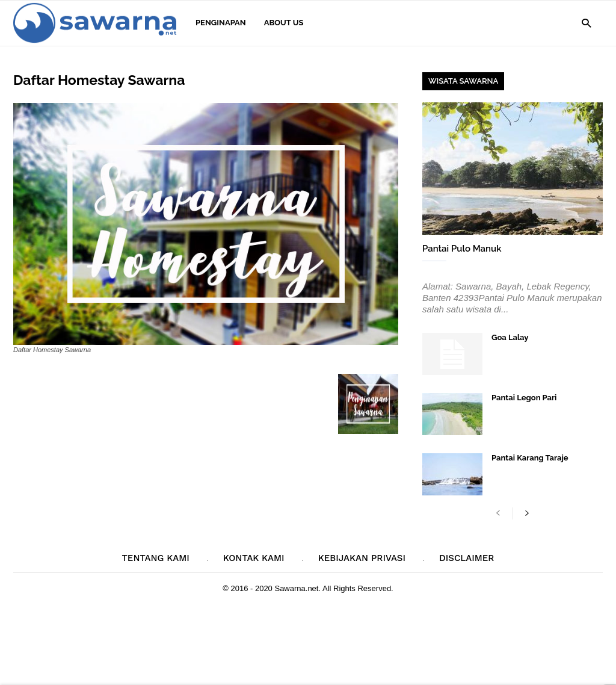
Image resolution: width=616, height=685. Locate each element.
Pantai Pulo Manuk (462, 249)
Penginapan (221, 23)
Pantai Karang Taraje (530, 458)
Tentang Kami (156, 558)
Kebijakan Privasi (362, 558)
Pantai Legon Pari (524, 398)
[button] (586, 23)
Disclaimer (467, 558)
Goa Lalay (510, 337)
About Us (284, 23)
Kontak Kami (254, 558)
